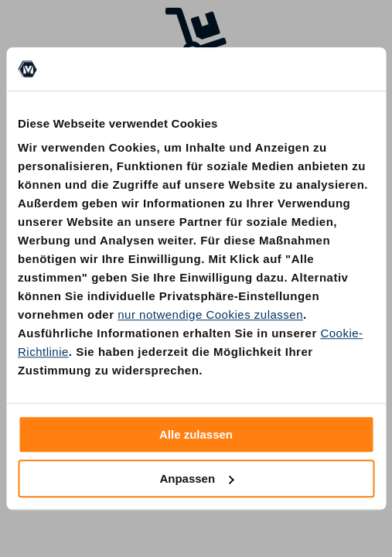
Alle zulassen (196, 434)
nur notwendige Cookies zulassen (210, 314)
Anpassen (196, 478)
